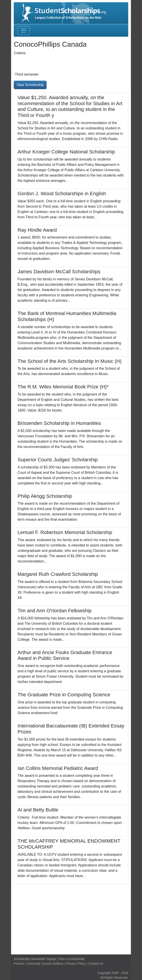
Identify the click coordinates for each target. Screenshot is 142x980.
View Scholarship (30, 85)
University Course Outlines (45, 964)
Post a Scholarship (72, 959)
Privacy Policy (76, 964)
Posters (19, 964)
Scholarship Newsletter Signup (35, 959)
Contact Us (96, 964)
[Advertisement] (71, 918)
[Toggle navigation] (24, 30)
